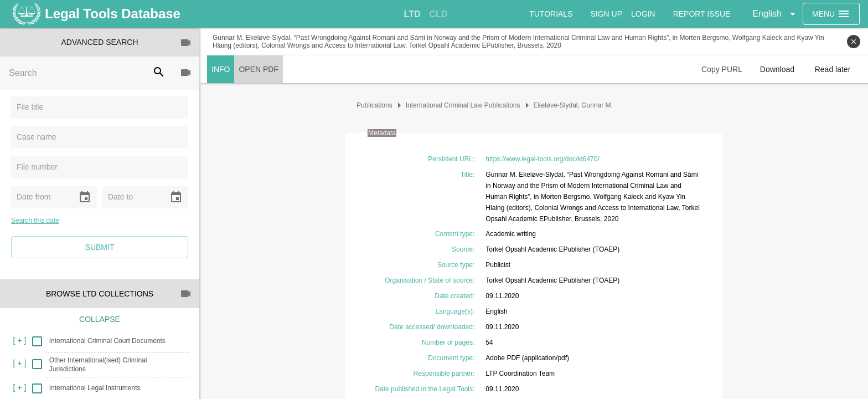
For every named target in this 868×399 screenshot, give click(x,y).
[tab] (412, 14)
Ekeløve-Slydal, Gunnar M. (573, 105)
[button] (776, 14)
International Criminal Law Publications (463, 105)
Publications (374, 105)
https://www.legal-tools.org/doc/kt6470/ (542, 159)
